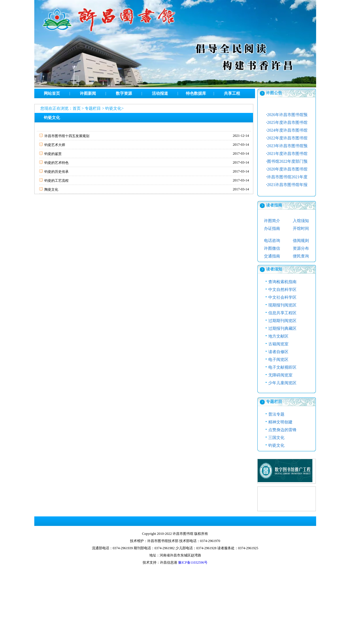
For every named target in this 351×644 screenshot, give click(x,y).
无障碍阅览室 (280, 375)
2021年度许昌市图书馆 (287, 154)
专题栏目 (93, 108)
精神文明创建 (280, 422)
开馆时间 (301, 229)
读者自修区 (278, 352)
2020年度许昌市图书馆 (287, 169)
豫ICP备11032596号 (193, 562)
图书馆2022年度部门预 (287, 161)
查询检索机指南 (282, 282)
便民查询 (301, 256)
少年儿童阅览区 (282, 383)
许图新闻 (88, 93)
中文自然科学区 (282, 290)
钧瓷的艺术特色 (56, 163)
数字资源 (124, 93)
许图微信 (272, 248)
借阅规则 (301, 241)
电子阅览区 (278, 360)
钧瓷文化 (113, 108)
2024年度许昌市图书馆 (287, 130)
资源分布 (301, 248)
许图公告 (274, 93)
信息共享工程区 (282, 313)
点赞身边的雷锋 (282, 430)
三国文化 (276, 438)
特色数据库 (196, 93)
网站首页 (52, 93)
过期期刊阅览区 (282, 321)
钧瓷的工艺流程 (56, 181)
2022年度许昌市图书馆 (287, 138)
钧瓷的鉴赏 (53, 154)
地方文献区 (278, 336)
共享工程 (232, 93)
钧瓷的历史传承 (56, 172)
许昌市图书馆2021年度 (287, 177)
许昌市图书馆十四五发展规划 (67, 136)
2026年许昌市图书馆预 (287, 115)
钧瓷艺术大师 (55, 145)
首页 (77, 108)
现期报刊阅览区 (282, 305)
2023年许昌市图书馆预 (287, 146)
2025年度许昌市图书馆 (287, 123)
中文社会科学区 (282, 297)
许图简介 (272, 221)
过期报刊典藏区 (282, 328)
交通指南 (272, 256)
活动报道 (160, 93)
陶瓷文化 (51, 190)
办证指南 (272, 229)
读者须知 (274, 269)
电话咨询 (272, 241)
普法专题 (276, 414)
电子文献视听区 (282, 367)
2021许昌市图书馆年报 (287, 185)
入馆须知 (301, 221)
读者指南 (274, 205)
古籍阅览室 (278, 344)
